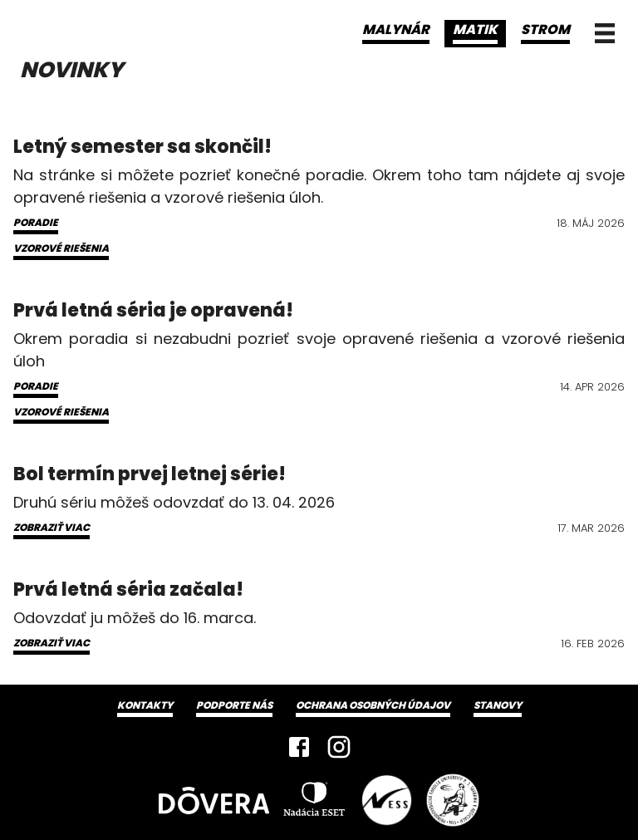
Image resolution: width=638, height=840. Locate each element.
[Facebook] (299, 747)
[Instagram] (339, 747)
